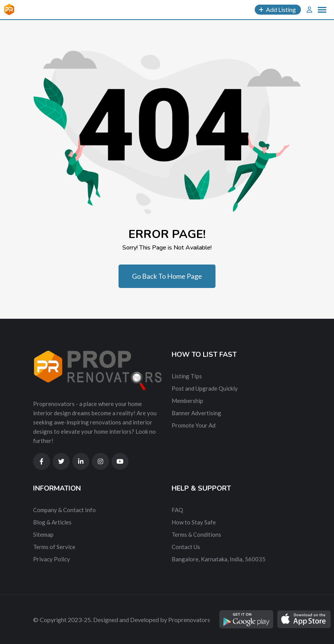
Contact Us (186, 547)
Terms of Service (54, 547)
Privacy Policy (52, 559)
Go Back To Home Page (167, 276)
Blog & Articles (52, 522)
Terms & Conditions (196, 534)
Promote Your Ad (194, 425)
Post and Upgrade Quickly (205, 388)
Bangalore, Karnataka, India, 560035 (219, 559)
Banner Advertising (196, 413)
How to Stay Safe (194, 522)
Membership (187, 401)
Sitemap (43, 534)
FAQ (177, 510)
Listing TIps (187, 376)
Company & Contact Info (64, 510)
